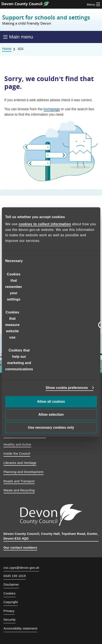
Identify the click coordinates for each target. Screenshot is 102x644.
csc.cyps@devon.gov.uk (21, 568)
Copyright (11, 602)
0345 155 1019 (15, 576)
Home (7, 49)
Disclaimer (11, 584)
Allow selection (51, 415)
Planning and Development (23, 472)
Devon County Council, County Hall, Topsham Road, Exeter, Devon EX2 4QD (51, 536)
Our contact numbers (20, 547)
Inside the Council (17, 453)
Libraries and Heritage (20, 463)
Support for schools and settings (46, 20)
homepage (52, 109)
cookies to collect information (45, 224)
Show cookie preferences (67, 388)
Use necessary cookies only (51, 427)
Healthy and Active (17, 444)
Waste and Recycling (19, 490)
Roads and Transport (19, 481)
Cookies (10, 593)
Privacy (9, 611)
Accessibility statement (20, 628)
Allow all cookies (51, 402)
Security (10, 619)
